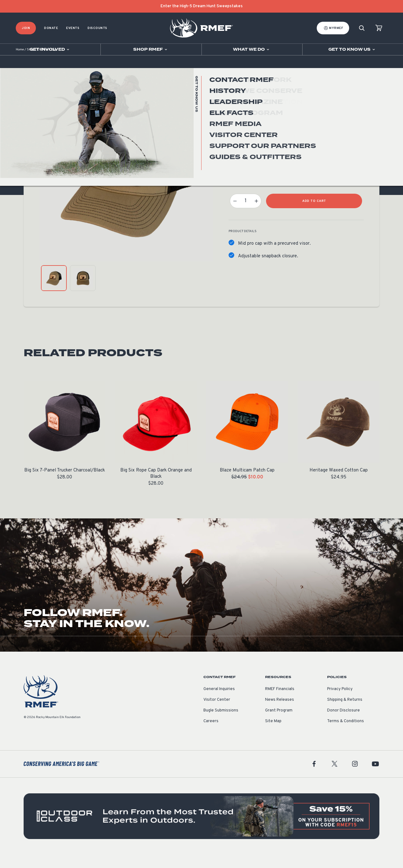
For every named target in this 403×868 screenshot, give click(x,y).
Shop (30, 63)
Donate (51, 28)
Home (20, 63)
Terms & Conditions (346, 734)
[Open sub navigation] (50, 49)
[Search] (362, 28)
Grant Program (279, 724)
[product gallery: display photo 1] (54, 291)
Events (73, 28)
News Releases (280, 713)
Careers (211, 734)
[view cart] (379, 28)
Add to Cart (314, 214)
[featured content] (201, 829)
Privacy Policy (340, 702)
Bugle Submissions (221, 724)
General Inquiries (219, 702)
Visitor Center (217, 713)
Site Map (273, 734)
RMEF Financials (280, 702)
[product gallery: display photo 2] (83, 291)
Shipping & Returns (345, 713)
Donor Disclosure (343, 724)
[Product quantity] (246, 214)
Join (26, 28)
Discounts (97, 28)
